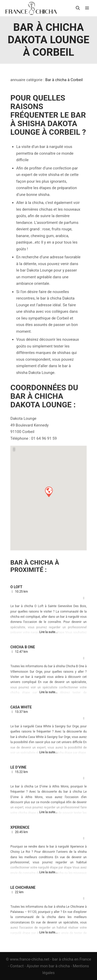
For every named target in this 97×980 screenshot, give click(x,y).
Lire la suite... (48, 632)
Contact (17, 966)
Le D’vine (18, 767)
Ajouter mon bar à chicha (48, 966)
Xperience (20, 827)
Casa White (21, 707)
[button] (49, 492)
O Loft (16, 587)
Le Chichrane (23, 887)
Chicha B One (23, 647)
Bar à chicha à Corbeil (64, 80)
